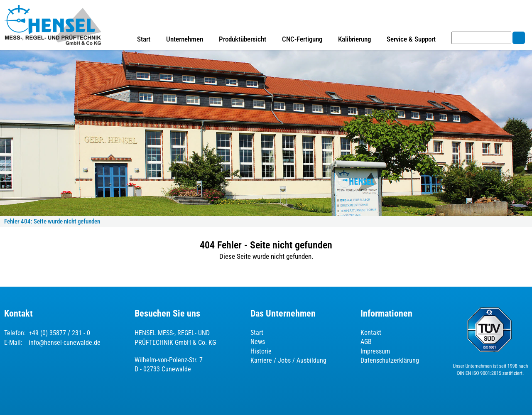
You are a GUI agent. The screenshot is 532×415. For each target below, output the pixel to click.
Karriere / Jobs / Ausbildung (288, 360)
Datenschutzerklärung (390, 360)
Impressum (375, 351)
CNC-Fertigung (302, 39)
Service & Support (411, 39)
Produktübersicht (243, 39)
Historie (261, 351)
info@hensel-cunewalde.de (65, 343)
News (258, 342)
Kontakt (371, 333)
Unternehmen (185, 39)
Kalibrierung (354, 39)
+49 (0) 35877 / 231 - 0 (59, 333)
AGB (366, 342)
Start (144, 39)
